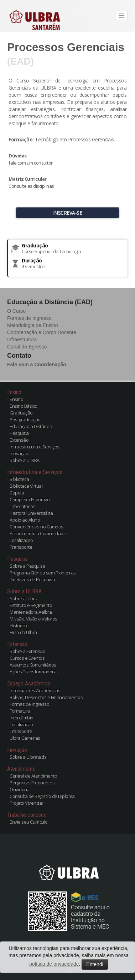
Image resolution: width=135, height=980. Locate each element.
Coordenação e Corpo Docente (42, 332)
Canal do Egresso (27, 347)
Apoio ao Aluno (25, 520)
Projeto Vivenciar (27, 803)
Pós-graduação (25, 419)
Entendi (95, 964)
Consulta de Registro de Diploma (42, 796)
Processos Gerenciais (66, 47)
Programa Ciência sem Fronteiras (43, 573)
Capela (17, 493)
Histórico (18, 625)
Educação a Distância (31, 426)
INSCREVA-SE (68, 213)
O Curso (16, 311)
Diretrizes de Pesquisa (32, 579)
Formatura (20, 711)
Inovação (19, 453)
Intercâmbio (22, 718)
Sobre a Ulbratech (28, 757)
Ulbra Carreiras (25, 738)
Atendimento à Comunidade (38, 533)
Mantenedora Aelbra (31, 612)
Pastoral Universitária (31, 513)
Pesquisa (19, 433)
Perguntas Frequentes (32, 783)
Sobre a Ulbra (24, 598)
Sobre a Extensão (27, 651)
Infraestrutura (22, 340)
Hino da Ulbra (23, 632)
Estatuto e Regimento (31, 605)
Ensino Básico (24, 406)
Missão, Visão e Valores (33, 619)
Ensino (16, 399)
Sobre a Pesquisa (27, 566)
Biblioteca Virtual (26, 486)
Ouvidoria (20, 789)
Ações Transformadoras (34, 672)
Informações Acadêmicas (35, 690)
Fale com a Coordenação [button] (37, 365)
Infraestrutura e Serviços (35, 447)
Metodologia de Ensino (32, 325)
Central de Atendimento (33, 776)
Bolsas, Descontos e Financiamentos (46, 697)
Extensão (19, 440)
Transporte (21, 547)
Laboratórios (22, 506)
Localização (21, 540)
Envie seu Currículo (29, 822)
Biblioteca (19, 479)
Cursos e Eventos (27, 658)
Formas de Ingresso (29, 318)
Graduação (21, 413)
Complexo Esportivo (30, 499)
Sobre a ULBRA (25, 460)
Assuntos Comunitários (33, 665)
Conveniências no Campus (37, 527)
